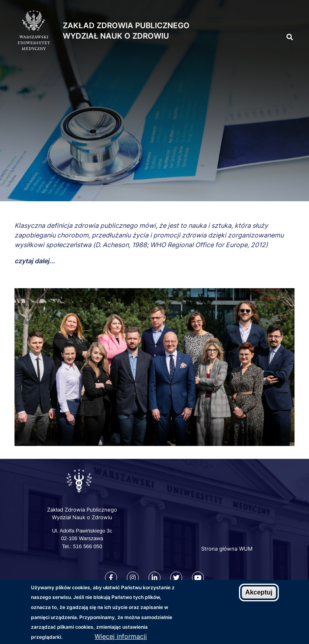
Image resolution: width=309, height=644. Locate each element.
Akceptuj (259, 592)
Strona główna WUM (227, 549)
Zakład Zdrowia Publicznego (126, 26)
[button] (275, 20)
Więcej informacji (121, 636)
